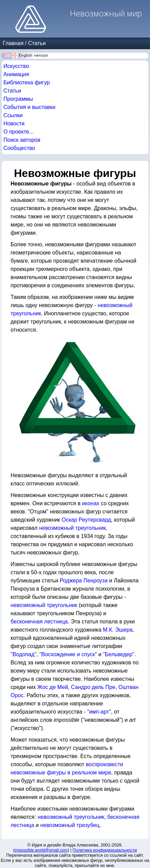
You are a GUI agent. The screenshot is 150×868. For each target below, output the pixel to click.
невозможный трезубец (70, 825)
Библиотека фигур (27, 82)
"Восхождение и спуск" (68, 654)
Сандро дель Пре (93, 687)
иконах (91, 503)
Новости (14, 123)
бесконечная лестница (39, 622)
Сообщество (19, 148)
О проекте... (19, 132)
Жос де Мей (52, 687)
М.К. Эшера (118, 630)
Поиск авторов (22, 140)
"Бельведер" (119, 654)
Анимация (16, 74)
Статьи (37, 43)
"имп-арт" (99, 712)
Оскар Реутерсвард (86, 520)
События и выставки (29, 107)
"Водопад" (24, 654)
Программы (18, 99)
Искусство (16, 66)
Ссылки (13, 115)
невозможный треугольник (73, 528)
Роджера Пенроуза (84, 581)
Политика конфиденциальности (105, 850)
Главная (13, 43)
